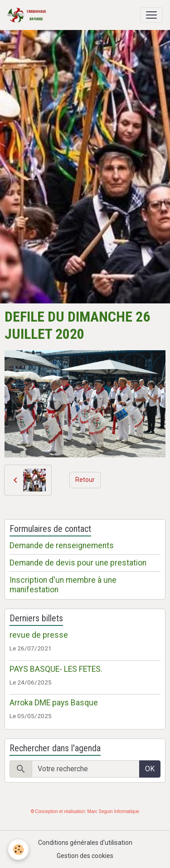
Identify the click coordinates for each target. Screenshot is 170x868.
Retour (85, 480)
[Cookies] (18, 850)
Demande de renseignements (62, 546)
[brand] (29, 15)
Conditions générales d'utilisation (85, 843)
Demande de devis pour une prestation (78, 563)
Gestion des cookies (85, 856)
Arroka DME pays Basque (54, 703)
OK (150, 769)
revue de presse (39, 635)
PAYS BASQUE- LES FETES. (56, 669)
